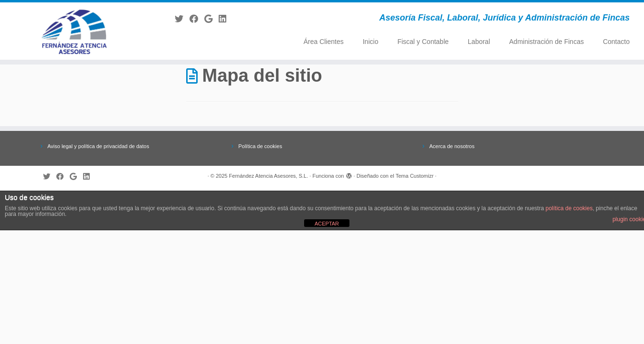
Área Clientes (324, 42)
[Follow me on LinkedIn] (226, 19)
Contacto (616, 42)
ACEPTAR (327, 224)
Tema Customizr (415, 176)
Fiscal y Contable (423, 42)
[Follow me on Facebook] (197, 19)
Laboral (479, 42)
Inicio (371, 42)
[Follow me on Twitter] (182, 19)
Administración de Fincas (547, 42)
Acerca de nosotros (452, 146)
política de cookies (569, 208)
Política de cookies (260, 146)
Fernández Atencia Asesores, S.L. (269, 176)
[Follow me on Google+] (211, 19)
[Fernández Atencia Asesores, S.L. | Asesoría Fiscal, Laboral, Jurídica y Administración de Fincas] (74, 31)
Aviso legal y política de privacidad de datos (98, 146)
